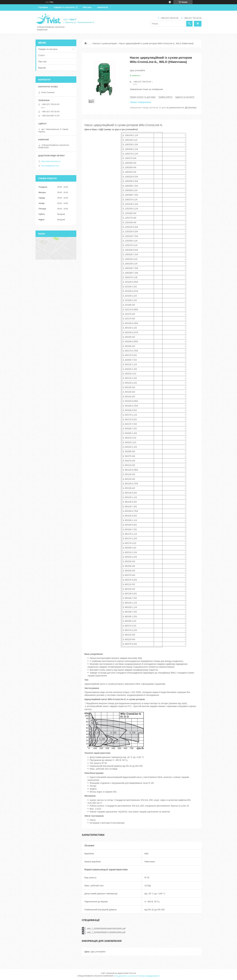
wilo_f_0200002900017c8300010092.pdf (106, 932)
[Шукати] (189, 24)
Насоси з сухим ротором (105, 43)
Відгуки (42, 68)
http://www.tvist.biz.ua (51, 161)
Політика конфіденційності (149, 976)
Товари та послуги (64, 7)
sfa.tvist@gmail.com (50, 166)
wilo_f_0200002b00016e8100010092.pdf (106, 929)
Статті (41, 55)
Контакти (103, 7)
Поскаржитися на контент (125, 976)
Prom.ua (133, 973)
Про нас (87, 7)
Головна (43, 7)
